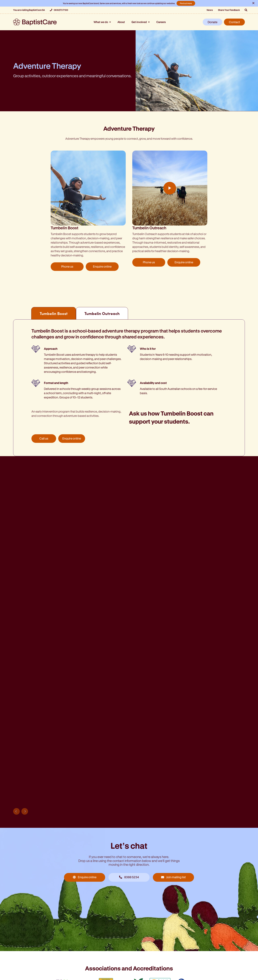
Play (170, 188)
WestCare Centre (84, 958)
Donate (213, 22)
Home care (21, 937)
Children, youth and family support (154, 951)
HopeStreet (22, 958)
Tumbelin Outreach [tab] (102, 313)
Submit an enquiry (37, 876)
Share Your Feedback (229, 10)
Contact (234, 22)
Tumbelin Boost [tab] (54, 313)
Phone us (67, 266)
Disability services (84, 944)
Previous (16, 574)
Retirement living (25, 944)
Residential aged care (145, 930)
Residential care (25, 930)
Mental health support (145, 964)
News (210, 10)
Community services (86, 937)
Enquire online (102, 266)
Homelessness (82, 951)
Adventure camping (85, 930)
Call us (44, 438)
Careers (161, 22)
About (121, 22)
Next (25, 574)
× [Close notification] (253, 3)
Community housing (28, 951)
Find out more (186, 3)
